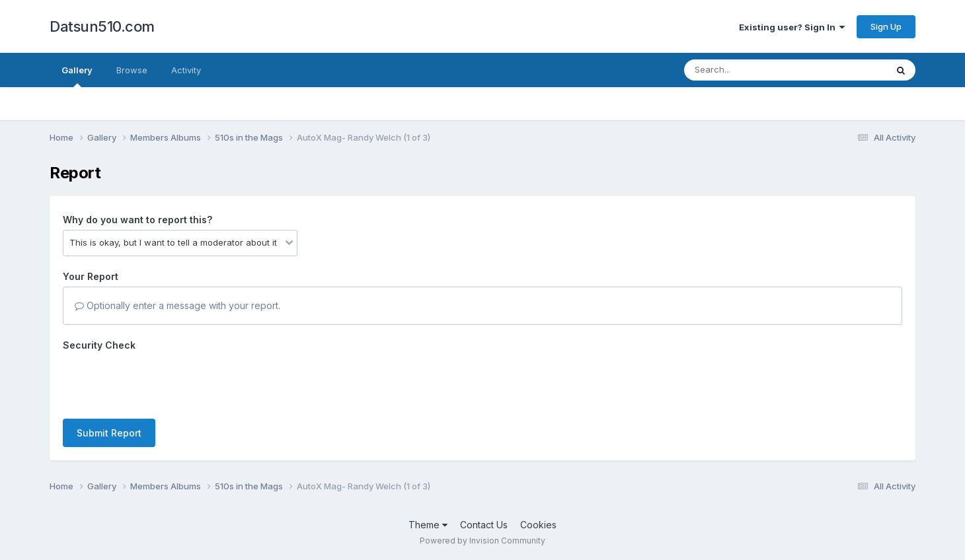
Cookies (538, 525)
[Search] (749, 70)
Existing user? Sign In (792, 27)
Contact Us (484, 525)
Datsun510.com (102, 26)
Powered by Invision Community (482, 541)
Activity (186, 70)
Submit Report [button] (109, 433)
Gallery (77, 76)
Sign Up (886, 26)
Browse (132, 70)
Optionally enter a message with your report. (177, 305)
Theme (428, 525)
